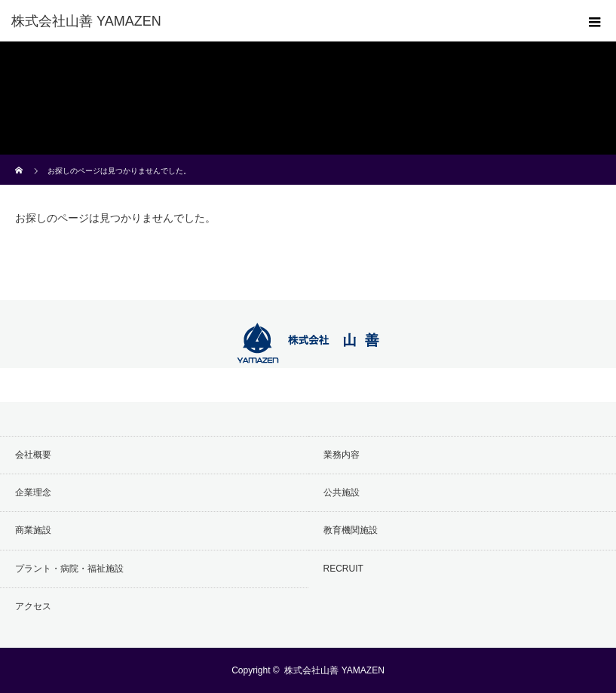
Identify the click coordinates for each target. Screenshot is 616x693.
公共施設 (342, 492)
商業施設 (33, 530)
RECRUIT (343, 569)
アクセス (33, 606)
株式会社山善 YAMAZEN (334, 670)
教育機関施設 (351, 530)
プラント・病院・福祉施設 (69, 569)
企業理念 (33, 492)
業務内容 (342, 455)
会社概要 (33, 455)
